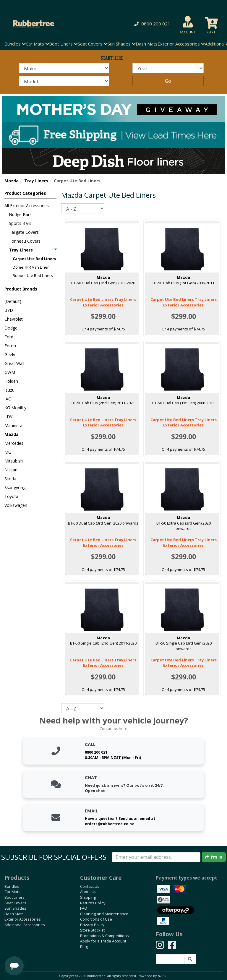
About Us (88, 892)
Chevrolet (14, 319)
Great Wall (14, 363)
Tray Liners (36, 181)
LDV (8, 417)
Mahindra (13, 425)
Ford (9, 337)
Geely (10, 354)
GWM (10, 372)
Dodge (11, 328)
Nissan (11, 470)
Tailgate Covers (24, 232)
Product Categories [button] (25, 193)
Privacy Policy (92, 925)
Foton (10, 346)
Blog (84, 947)
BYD (9, 310)
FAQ (84, 908)
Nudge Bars (20, 214)
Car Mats (12, 892)
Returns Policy (93, 903)
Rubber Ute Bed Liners (33, 275)
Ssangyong (15, 487)
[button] (151, 24)
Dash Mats (147, 44)
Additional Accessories (25, 925)
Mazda (12, 181)
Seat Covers (15, 903)
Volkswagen (16, 505)
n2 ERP (163, 976)
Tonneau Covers (25, 241)
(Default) (13, 301)
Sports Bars (20, 223)
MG (8, 452)
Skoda (10, 479)
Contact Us (90, 886)
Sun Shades (15, 908)
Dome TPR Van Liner (31, 267)
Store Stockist (92, 930)
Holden (11, 381)
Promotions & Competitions (104, 936)
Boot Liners (14, 897)
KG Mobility (15, 408)
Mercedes (14, 443)
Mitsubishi (14, 461)
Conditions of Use (96, 919)
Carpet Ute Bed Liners (34, 259)
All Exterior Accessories (27, 206)
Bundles (12, 886)
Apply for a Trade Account (103, 941)
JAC (8, 399)
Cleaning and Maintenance (104, 914)
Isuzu (9, 390)
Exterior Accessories (23, 919)
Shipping (88, 897)
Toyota (11, 496)
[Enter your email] (156, 857)
